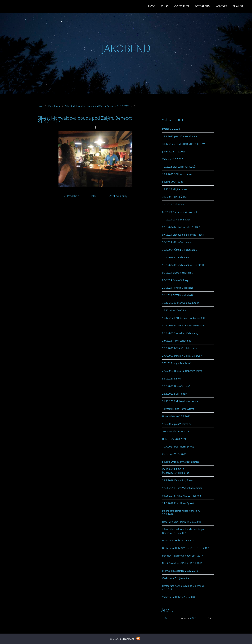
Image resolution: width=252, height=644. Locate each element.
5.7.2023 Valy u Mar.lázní (176, 363)
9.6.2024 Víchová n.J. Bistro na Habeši (183, 235)
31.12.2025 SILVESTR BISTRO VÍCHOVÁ (184, 144)
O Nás (165, 6)
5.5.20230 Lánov (172, 379)
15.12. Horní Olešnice (174, 310)
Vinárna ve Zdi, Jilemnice (176, 578)
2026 (193, 618)
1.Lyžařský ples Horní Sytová (178, 409)
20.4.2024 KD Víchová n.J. (176, 257)
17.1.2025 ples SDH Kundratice (179, 136)
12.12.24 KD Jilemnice (174, 189)
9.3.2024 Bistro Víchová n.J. (177, 273)
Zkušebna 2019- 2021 (174, 454)
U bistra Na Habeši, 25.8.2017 (179, 540)
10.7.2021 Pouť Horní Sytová (178, 447)
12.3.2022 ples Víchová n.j (177, 424)
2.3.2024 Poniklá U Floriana (178, 288)
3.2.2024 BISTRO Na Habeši (178, 295)
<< (166, 618)
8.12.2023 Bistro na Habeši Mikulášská (184, 325)
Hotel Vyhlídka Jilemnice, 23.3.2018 (182, 522)
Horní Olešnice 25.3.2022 (176, 416)
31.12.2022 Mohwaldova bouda (180, 401)
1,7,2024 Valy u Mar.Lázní (177, 219)
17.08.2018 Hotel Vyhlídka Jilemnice (182, 488)
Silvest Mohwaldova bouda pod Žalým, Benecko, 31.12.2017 (97, 106)
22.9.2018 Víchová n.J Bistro (178, 480)
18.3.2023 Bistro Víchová (176, 386)
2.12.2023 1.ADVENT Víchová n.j (180, 333)
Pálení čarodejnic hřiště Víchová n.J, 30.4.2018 (182, 512)
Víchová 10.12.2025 (173, 159)
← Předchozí (72, 196)
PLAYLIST (238, 6)
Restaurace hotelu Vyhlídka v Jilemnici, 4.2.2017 (183, 588)
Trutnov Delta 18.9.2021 (176, 431)
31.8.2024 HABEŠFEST (175, 197)
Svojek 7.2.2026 (171, 129)
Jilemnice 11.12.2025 (174, 151)
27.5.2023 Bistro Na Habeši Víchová (182, 371)
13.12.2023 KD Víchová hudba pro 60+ (184, 318)
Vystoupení (182, 6)
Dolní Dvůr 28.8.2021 (174, 439)
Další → (94, 196)
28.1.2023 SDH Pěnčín (175, 394)
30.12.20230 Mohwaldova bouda (181, 303)
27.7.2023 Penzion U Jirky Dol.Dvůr (182, 356)
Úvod (152, 6)
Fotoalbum (203, 6)
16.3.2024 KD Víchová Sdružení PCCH (183, 265)
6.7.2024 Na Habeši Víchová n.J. (180, 212)
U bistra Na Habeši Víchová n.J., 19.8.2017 (185, 548)
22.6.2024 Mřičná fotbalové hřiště (181, 227)
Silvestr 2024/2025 (173, 182)
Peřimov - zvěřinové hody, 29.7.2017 (183, 556)
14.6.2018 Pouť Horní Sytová (178, 503)
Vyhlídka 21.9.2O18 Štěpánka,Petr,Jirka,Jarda (176, 471)
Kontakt (221, 6)
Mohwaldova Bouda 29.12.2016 (180, 571)
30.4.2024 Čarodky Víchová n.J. (179, 250)
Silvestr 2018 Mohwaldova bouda (181, 462)
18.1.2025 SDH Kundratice (177, 174)
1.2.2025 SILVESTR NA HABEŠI (179, 167)
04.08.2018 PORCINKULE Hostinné (181, 496)
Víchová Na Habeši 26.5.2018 (178, 597)
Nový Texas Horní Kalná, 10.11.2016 (182, 563)
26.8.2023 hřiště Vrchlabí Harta (180, 348)
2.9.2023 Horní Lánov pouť (177, 341)
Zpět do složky (118, 196)
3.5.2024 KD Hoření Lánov (177, 242)
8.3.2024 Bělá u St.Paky (175, 280)
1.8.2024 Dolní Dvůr (173, 204)
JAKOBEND (126, 48)
